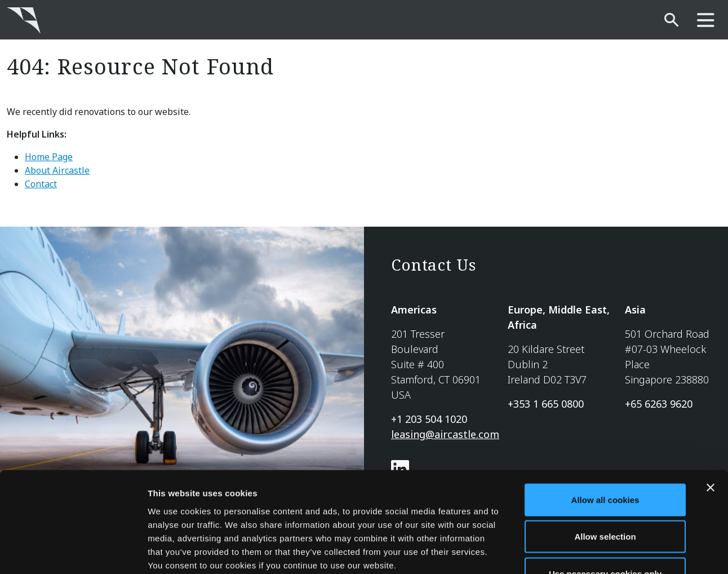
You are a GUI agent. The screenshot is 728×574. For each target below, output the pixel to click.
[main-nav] (706, 21)
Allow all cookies (605, 426)
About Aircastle (57, 170)
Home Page (49, 157)
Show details (591, 552)
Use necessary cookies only (605, 500)
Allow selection (605, 463)
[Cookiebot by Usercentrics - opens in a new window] (73, 552)
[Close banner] (711, 414)
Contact (41, 184)
